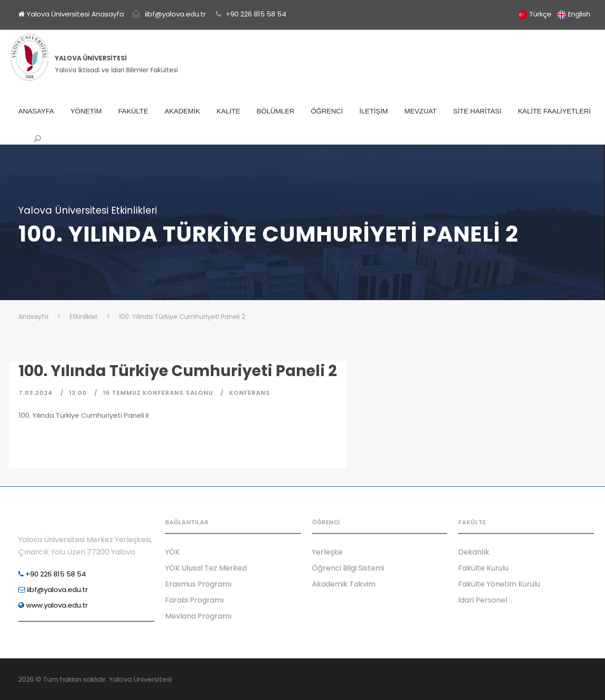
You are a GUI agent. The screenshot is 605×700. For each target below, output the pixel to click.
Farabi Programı (194, 600)
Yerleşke (327, 552)
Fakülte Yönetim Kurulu (499, 584)
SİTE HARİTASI (477, 111)
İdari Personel (483, 600)
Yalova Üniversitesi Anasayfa (71, 14)
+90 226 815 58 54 (52, 574)
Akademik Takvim (344, 584)
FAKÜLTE (133, 111)
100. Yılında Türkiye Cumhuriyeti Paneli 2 (178, 371)
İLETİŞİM (374, 111)
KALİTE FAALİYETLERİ (554, 111)
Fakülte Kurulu (483, 568)
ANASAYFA (36, 111)
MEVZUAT (420, 111)
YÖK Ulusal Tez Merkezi (206, 568)
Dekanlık (474, 552)
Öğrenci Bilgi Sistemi (348, 568)
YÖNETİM (86, 111)
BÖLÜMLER (276, 111)
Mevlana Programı (198, 616)
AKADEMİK (182, 111)
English (579, 14)
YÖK (172, 552)
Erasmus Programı (198, 584)
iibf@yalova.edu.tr (53, 590)
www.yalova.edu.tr (53, 605)
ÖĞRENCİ (327, 111)
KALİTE (229, 111)
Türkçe (540, 14)
